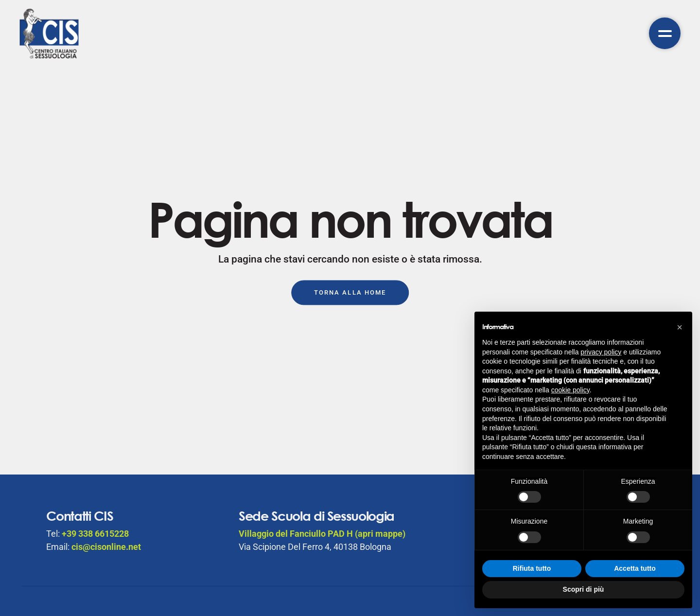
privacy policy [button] (601, 352)
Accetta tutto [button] (635, 568)
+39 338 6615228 (95, 534)
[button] (680, 327)
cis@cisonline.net (106, 547)
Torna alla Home (350, 293)
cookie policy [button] (570, 390)
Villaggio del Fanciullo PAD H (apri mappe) (322, 534)
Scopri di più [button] (584, 589)
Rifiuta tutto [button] (532, 568)
